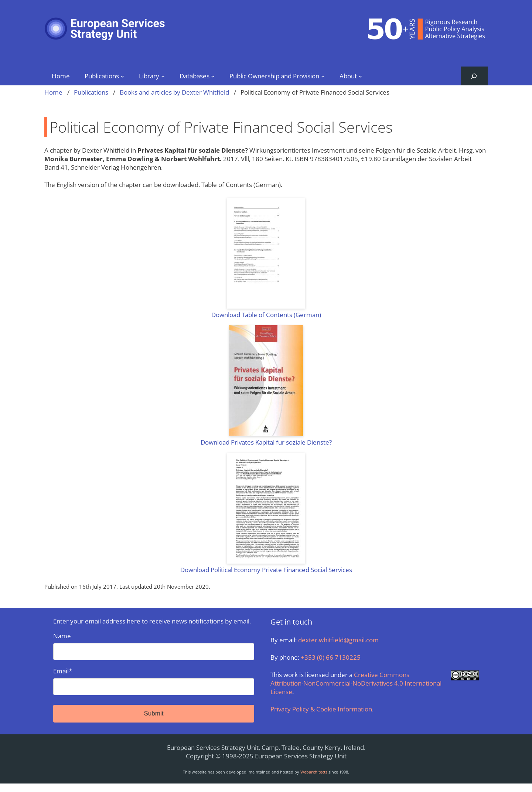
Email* (154, 681)
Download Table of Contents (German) (266, 315)
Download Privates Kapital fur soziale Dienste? (266, 442)
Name (154, 646)
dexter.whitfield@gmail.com (338, 640)
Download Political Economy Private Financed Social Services (266, 570)
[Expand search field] (474, 76)
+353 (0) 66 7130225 (331, 657)
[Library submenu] (163, 76)
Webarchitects (314, 772)
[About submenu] (360, 76)
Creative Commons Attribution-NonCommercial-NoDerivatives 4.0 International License (356, 683)
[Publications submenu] (122, 76)
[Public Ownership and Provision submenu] (323, 76)
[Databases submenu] (213, 76)
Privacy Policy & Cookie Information (321, 709)
